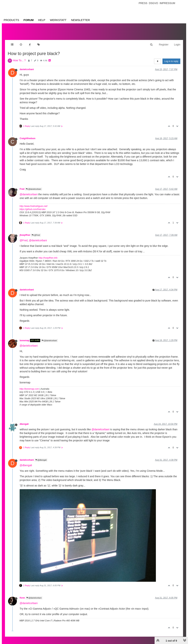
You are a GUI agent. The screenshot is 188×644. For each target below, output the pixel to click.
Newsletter (81, 20)
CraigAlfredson (28, 138)
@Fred (36, 235)
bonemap (25, 340)
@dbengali (41, 460)
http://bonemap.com (29, 389)
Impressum (167, 3)
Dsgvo (154, 3)
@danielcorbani (33, 189)
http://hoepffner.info (48, 258)
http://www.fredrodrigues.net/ (34, 206)
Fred (22, 189)
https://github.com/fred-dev (32, 209)
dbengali (24, 424)
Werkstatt (58, 20)
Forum (29, 20)
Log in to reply (171, 61)
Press (143, 3)
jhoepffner (25, 235)
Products (11, 20)
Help (42, 20)
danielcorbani (27, 69)
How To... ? (19, 60)
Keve (22, 598)
